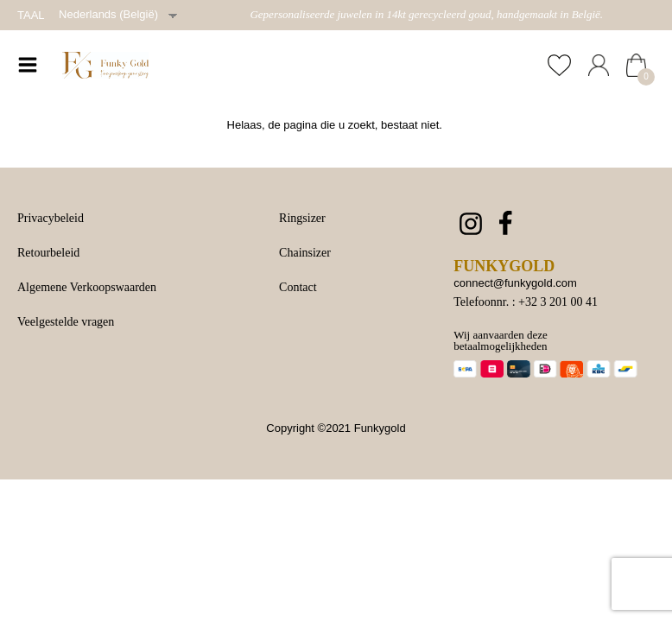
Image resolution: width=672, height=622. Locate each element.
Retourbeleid (48, 253)
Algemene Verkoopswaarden (87, 287)
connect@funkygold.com (515, 283)
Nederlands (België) (108, 14)
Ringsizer (302, 218)
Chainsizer (305, 253)
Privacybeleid (51, 218)
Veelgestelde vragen (66, 322)
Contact (298, 287)
